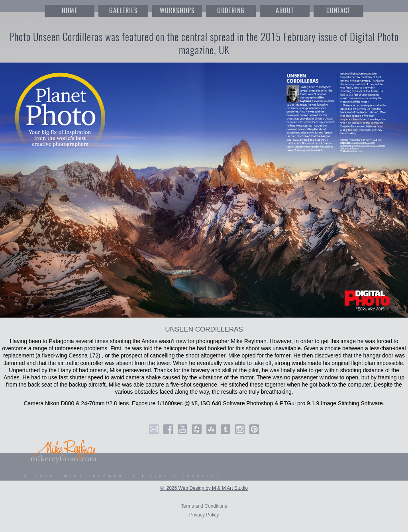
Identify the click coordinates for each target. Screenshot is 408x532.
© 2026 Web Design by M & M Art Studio (204, 488)
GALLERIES (124, 11)
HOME (70, 11)
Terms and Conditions (204, 506)
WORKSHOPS (177, 11)
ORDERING (231, 11)
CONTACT (338, 11)
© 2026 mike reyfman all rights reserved (123, 476)
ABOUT (285, 11)
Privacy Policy (204, 515)
